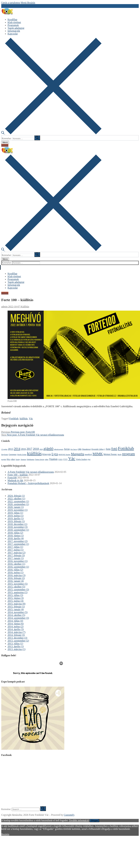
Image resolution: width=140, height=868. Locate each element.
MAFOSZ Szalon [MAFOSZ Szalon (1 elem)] (64, 455)
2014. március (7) (16, 632)
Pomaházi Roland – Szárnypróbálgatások (28, 483)
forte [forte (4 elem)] (108, 449)
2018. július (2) (15, 533)
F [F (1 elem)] (105, 449)
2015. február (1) (16, 607)
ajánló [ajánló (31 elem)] (48, 449)
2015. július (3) (15, 595)
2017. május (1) (16, 550)
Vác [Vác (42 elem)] (72, 459)
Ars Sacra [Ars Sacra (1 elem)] (74, 449)
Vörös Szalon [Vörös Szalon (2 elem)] (81, 459)
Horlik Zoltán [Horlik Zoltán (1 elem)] (22, 455)
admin (4, 307)
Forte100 (12, 478)
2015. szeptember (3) (18, 590)
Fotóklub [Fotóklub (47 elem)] (126, 448)
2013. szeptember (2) (18, 641)
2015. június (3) (16, 598)
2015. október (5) (16, 587)
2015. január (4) (16, 609)
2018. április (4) (16, 538)
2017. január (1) (16, 558)
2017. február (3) (16, 555)
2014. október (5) (16, 615)
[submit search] (37, 138)
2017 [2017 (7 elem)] (29, 449)
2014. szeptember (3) (18, 618)
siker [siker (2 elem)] (13, 459)
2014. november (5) (18, 612)
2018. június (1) (16, 536)
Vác (31, 419)
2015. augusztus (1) (17, 592)
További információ (79, 820)
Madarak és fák (15, 480)
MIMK (5, 145)
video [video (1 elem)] (47, 459)
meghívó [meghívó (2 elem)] (88, 454)
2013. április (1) (16, 646)
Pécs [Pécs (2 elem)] (9, 459)
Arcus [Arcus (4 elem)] (67, 449)
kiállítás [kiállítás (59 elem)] (34, 454)
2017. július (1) (15, 547)
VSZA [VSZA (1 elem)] (60, 459)
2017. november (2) (18, 541)
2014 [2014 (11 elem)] (17, 449)
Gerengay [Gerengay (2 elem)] (13, 454)
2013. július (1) (15, 644)
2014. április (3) (16, 629)
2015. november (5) (18, 584)
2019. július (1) (15, 513)
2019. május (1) (16, 516)
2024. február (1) (16, 496)
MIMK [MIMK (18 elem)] (98, 454)
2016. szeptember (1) (18, 567)
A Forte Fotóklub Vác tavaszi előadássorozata (31, 472)
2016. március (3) (16, 575)
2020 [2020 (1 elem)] (41, 449)
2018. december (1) (17, 524)
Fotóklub (14, 419)
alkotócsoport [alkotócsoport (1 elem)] (59, 449)
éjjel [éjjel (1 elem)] (89, 459)
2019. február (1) (16, 521)
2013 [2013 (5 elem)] (10, 449)
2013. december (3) (17, 638)
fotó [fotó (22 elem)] (114, 449)
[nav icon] (5, 142)
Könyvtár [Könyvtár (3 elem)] (47, 454)
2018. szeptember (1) (18, 530)
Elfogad (94, 821)
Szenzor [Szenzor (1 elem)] (23, 459)
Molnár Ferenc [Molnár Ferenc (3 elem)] (110, 454)
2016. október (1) (16, 564)
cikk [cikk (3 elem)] (80, 449)
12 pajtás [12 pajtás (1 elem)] (4, 449)
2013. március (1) (16, 649)
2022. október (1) (16, 499)
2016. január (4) (16, 581)
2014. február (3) (16, 635)
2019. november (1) (18, 510)
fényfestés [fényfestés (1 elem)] (5, 455)
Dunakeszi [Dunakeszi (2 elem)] (86, 449)
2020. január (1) (16, 507)
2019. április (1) (16, 518)
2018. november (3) (18, 527)
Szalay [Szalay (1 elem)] (18, 459)
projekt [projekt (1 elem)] (4, 459)
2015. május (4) (16, 601)
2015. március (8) (16, 604)
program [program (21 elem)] (129, 454)
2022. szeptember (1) (18, 501)
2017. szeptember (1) (18, 544)
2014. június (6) (16, 624)
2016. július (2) (15, 570)
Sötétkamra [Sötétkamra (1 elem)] (31, 459)
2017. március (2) (16, 553)
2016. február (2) (16, 578)
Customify (69, 815)
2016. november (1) (18, 561)
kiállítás (24, 419)
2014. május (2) (16, 626)
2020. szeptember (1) (18, 504)
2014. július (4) (15, 621)
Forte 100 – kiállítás (18, 475)
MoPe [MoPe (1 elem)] (120, 455)
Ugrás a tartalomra (11, 3)
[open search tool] (51, 134)
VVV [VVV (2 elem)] (65, 459)
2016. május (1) (16, 572)
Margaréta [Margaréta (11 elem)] (78, 454)
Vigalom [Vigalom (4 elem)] (53, 459)
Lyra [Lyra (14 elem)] (55, 454)
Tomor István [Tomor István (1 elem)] (39, 459)
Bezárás (5, 834)
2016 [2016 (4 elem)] (23, 449)
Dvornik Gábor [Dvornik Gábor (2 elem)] (98, 449)
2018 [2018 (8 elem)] (36, 449)
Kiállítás (25, 307)
